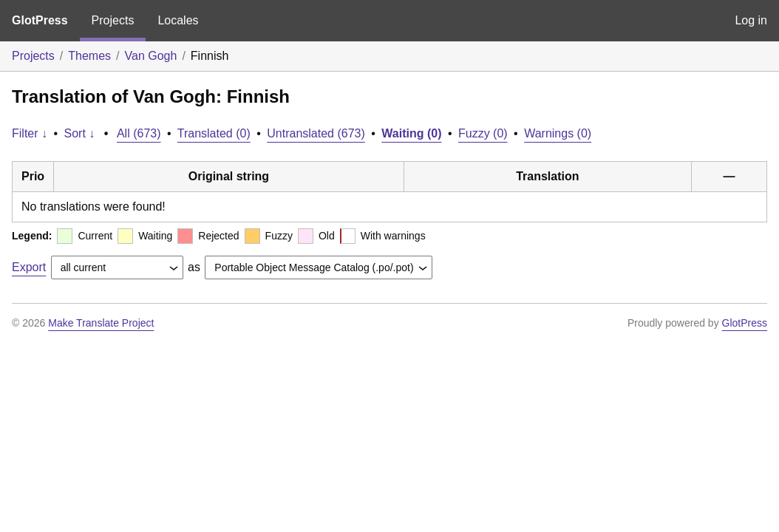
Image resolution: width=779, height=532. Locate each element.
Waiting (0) (411, 133)
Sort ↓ (80, 133)
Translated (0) (214, 133)
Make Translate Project (101, 323)
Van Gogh (151, 56)
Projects (113, 20)
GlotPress (40, 20)
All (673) (139, 133)
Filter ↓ (30, 133)
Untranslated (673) (316, 133)
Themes (89, 56)
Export (29, 267)
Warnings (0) (558, 133)
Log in (751, 20)
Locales (178, 20)
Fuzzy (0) (483, 133)
